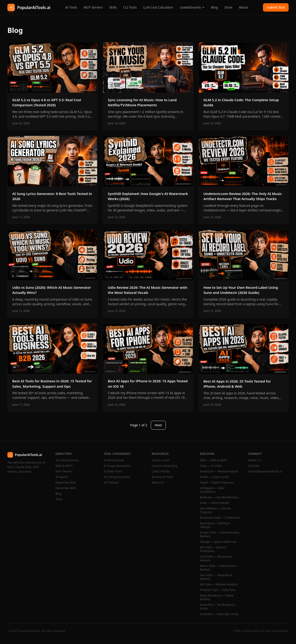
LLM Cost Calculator (158, 7)
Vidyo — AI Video (211, 466)
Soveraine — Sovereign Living (219, 614)
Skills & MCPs (64, 466)
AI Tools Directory (67, 460)
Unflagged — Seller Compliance (212, 490)
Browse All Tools (162, 477)
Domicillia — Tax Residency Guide (217, 607)
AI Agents (62, 477)
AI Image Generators (117, 466)
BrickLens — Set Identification (219, 497)
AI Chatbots (111, 483)
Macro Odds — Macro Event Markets (218, 568)
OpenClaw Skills (66, 483)
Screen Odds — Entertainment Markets (220, 534)
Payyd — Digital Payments (217, 483)
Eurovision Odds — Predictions (220, 518)
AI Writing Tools (114, 460)
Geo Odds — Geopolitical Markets (216, 577)
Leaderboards (192, 7)
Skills (113, 7)
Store (228, 7)
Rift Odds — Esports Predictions (213, 549)
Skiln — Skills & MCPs (214, 460)
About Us (158, 483)
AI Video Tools (113, 471)
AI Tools (71, 7)
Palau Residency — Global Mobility (217, 597)
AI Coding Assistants (117, 477)
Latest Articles (161, 471)
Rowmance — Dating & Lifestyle (215, 525)
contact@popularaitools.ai (265, 471)
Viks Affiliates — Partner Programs (215, 510)
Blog (215, 7)
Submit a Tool (160, 460)
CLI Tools (130, 7)
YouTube (254, 466)
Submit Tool (276, 7)
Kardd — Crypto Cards (214, 477)
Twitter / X (254, 460)
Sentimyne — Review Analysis (219, 471)
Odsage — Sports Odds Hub (218, 542)
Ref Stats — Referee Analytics (219, 584)
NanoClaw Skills (66, 488)
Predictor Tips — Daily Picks (218, 590)
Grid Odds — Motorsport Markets (216, 559)
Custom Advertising (165, 466)
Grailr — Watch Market (215, 503)
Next (158, 425)
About (244, 7)
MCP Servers (93, 7)
